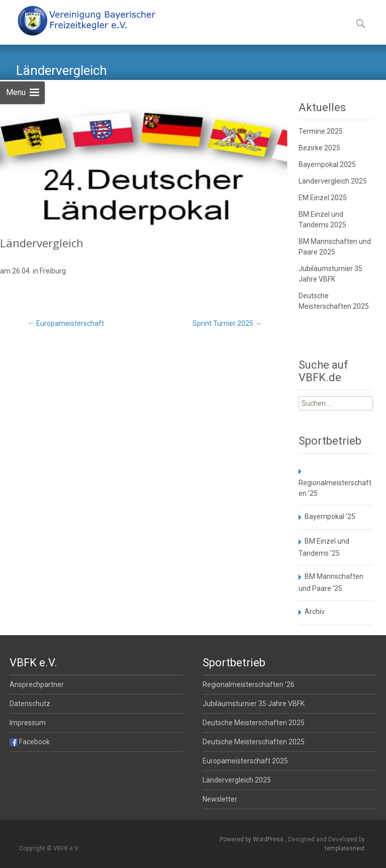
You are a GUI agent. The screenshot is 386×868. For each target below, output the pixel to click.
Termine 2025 (321, 131)
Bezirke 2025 (319, 148)
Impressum (28, 723)
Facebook (30, 742)
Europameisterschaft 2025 (245, 761)
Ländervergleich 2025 (333, 181)
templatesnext (345, 848)
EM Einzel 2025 (323, 198)
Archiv (315, 612)
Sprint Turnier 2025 (227, 323)
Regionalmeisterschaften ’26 (249, 684)
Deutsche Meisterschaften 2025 (254, 723)
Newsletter (220, 799)
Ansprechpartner (37, 684)
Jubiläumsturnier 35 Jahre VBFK (254, 704)
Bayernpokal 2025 (327, 164)
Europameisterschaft (66, 323)
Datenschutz (30, 704)
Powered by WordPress (252, 839)
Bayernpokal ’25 (330, 516)
